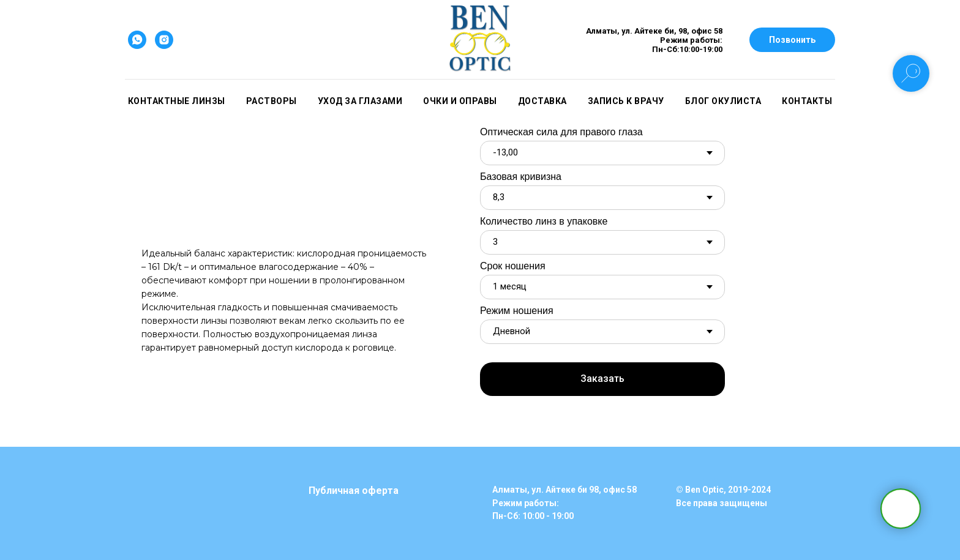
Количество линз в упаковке (544, 221)
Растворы (272, 101)
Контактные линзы (177, 101)
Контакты (807, 101)
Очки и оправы (460, 101)
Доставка (542, 101)
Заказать (602, 379)
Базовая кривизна (521, 177)
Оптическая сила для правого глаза (561, 132)
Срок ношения (513, 266)
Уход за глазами (360, 101)
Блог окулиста (723, 101)
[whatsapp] (137, 40)
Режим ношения (517, 311)
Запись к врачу (626, 101)
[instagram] (164, 40)
